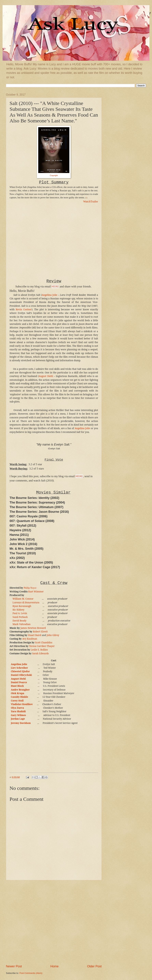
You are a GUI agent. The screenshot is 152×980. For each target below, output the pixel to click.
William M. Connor (23, 599)
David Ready (20, 621)
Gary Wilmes (18, 715)
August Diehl (46, 376)
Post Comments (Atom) (31, 973)
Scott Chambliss (44, 643)
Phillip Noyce (30, 588)
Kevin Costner (24, 309)
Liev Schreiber (19, 668)
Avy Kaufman (30, 639)
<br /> (20, 228)
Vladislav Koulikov (22, 704)
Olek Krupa (17, 693)
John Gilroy (53, 635)
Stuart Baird (34, 635)
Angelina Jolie (50, 295)
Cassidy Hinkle (19, 697)
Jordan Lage (18, 719)
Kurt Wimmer (36, 592)
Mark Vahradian (22, 624)
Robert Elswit (40, 632)
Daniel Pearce (19, 682)
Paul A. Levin (20, 613)
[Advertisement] (40, 922)
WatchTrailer (91, 201)
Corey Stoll (17, 701)
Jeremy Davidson (21, 723)
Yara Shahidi (18, 711)
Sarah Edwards (40, 653)
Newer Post (14, 966)
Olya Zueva (17, 708)
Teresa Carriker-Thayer (42, 646)
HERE (55, 286)
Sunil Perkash (20, 617)
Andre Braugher (20, 690)
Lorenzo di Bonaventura (26, 602)
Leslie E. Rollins (39, 650)
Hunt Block (17, 686)
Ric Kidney (19, 610)
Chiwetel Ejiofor (20, 671)
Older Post (94, 966)
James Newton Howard (33, 628)
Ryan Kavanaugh (22, 606)
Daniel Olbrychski (21, 675)
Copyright (54, 175)
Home (54, 966)
